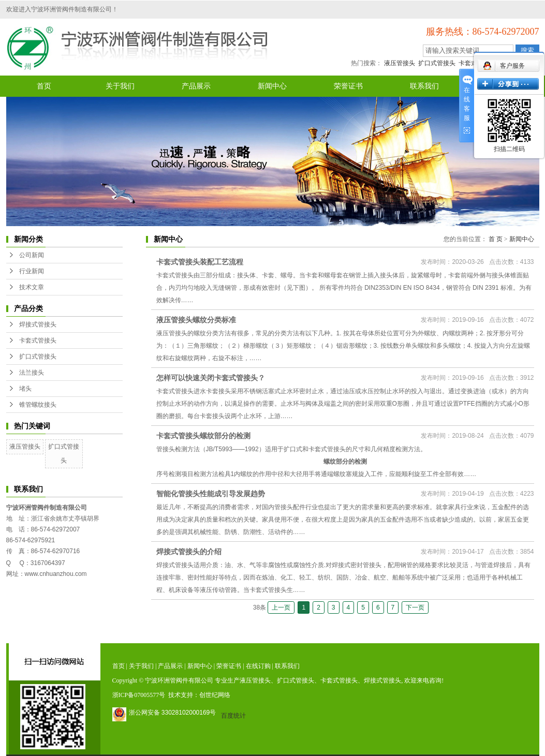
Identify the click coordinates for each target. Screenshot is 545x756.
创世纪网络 (215, 695)
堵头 (25, 389)
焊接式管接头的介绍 (189, 552)
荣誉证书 (348, 86)
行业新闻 (32, 271)
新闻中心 (272, 86)
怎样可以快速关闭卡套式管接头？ (211, 378)
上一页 (281, 607)
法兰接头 (32, 373)
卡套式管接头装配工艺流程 (200, 262)
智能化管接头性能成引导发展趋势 (211, 494)
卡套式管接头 (38, 340)
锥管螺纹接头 (38, 405)
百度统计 (233, 716)
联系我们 (424, 86)
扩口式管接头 (437, 63)
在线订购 (258, 666)
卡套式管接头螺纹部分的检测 (203, 436)
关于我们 (120, 86)
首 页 (496, 239)
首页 (44, 86)
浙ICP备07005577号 (139, 695)
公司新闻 (32, 255)
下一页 (415, 607)
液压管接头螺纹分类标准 (196, 320)
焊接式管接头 (38, 324)
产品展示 (196, 86)
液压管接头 (400, 63)
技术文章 (32, 287)
